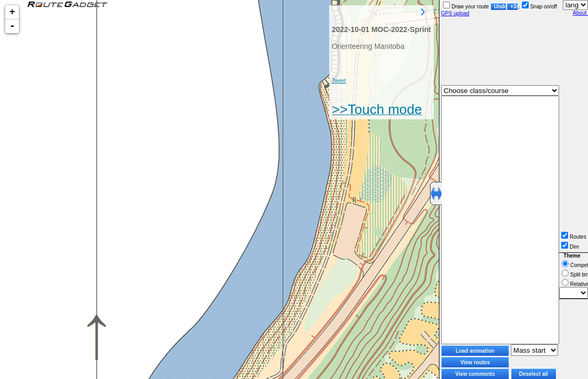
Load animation (475, 351)
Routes (574, 237)
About (580, 13)
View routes (475, 362)
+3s (514, 7)
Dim (570, 247)
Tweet (339, 81)
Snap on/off (539, 7)
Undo (500, 7)
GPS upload (455, 13)
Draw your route (466, 7)
